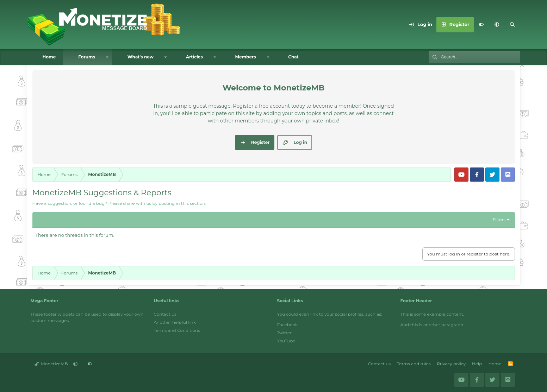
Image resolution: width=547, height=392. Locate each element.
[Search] (512, 25)
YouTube (286, 341)
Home (49, 57)
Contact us (165, 314)
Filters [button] (499, 219)
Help (477, 364)
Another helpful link (175, 322)
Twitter (285, 333)
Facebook (288, 325)
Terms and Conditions (177, 330)
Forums (87, 57)
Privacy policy (451, 364)
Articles (194, 57)
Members (245, 57)
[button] (497, 25)
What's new (141, 57)
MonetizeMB (51, 364)
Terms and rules (414, 364)
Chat (293, 57)
